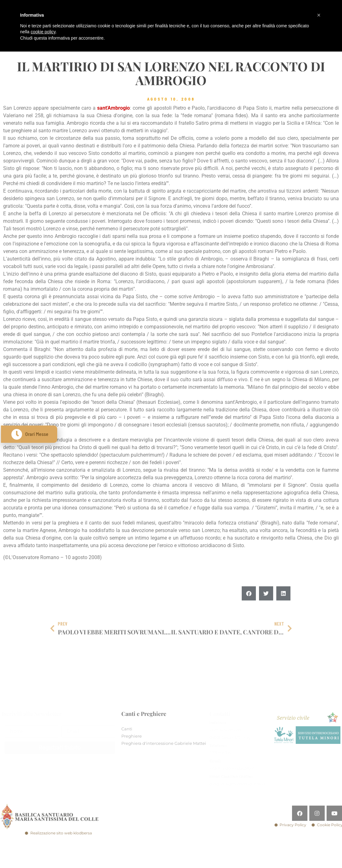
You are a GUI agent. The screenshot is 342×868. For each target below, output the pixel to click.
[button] (249, 609)
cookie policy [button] (43, 32)
